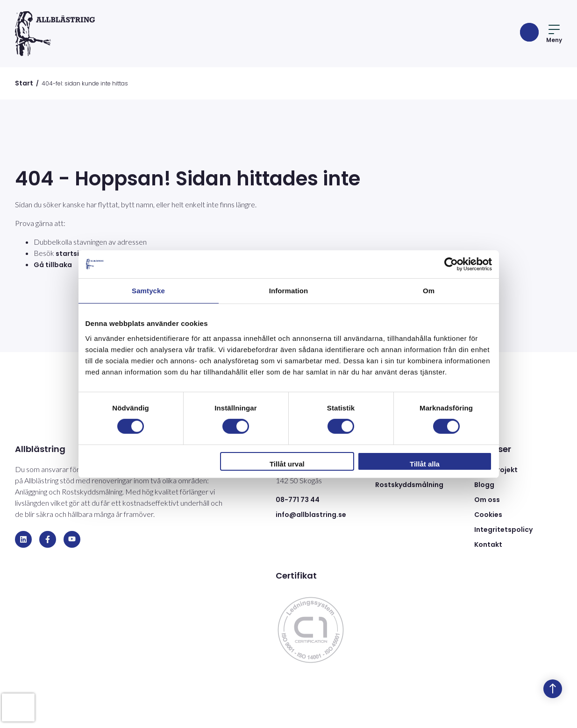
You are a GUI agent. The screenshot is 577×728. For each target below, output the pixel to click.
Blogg (484, 485)
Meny (554, 34)
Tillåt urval (287, 464)
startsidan (74, 254)
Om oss (487, 500)
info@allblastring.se (311, 515)
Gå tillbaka (53, 265)
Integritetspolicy (503, 530)
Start (24, 83)
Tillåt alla (425, 464)
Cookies (488, 515)
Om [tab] (429, 290)
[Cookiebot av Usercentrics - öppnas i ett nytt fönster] (451, 264)
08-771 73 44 (298, 500)
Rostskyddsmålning (409, 485)
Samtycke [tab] (148, 290)
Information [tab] (289, 290)
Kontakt (488, 544)
